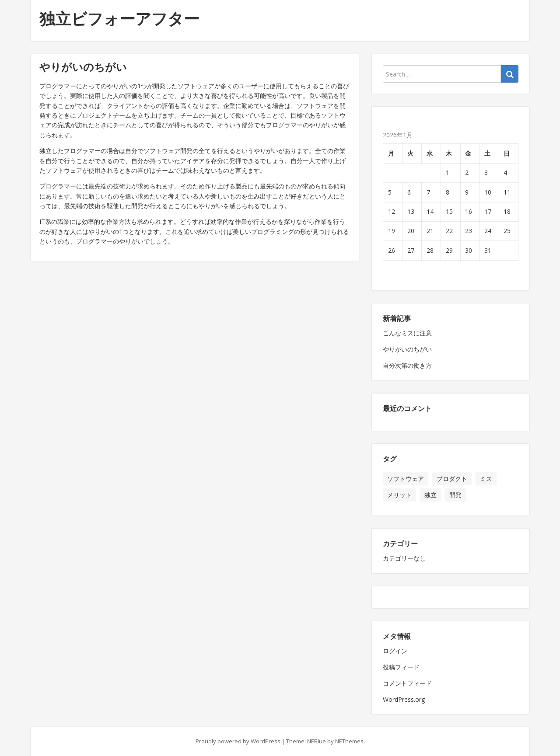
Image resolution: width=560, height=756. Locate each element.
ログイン (395, 651)
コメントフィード (407, 683)
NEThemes (349, 741)
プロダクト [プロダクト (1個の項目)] (452, 479)
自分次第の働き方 (407, 365)
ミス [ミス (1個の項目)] (486, 479)
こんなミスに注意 (407, 333)
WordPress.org (404, 699)
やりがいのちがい (407, 349)
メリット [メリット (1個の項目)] (399, 495)
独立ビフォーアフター (119, 19)
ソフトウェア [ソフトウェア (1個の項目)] (406, 479)
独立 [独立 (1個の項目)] (430, 495)
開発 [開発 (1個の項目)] (455, 495)
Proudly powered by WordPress (238, 741)
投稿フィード (401, 667)
